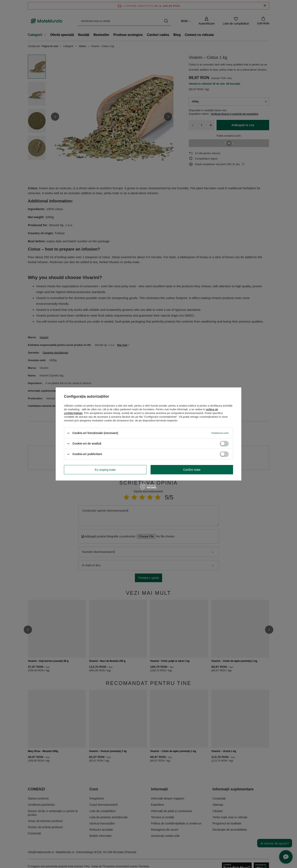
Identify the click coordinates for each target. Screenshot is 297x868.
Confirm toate (192, 470)
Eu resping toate (105, 470)
